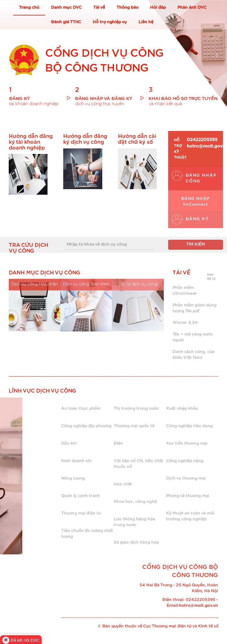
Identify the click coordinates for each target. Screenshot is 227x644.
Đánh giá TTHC (66, 22)
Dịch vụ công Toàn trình (86, 284)
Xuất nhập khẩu (182, 409)
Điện (118, 443)
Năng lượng (73, 478)
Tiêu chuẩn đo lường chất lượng (87, 534)
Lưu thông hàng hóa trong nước (134, 522)
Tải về (99, 8)
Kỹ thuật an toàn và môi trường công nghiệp (190, 516)
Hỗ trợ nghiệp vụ (110, 22)
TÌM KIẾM (196, 244)
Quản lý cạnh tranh (81, 496)
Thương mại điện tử (81, 513)
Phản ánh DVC (192, 8)
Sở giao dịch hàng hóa (136, 542)
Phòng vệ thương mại (188, 496)
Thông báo (127, 8)
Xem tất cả (211, 277)
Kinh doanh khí (76, 461)
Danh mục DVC (66, 8)
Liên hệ (146, 22)
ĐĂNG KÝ (197, 219)
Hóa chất (123, 484)
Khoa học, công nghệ (135, 502)
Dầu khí (69, 443)
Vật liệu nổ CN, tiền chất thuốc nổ (138, 464)
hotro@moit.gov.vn (198, 606)
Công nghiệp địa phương (86, 426)
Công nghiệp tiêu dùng (189, 426)
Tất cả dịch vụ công (138, 284)
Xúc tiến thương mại (187, 443)
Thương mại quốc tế (134, 426)
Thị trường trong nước (136, 409)
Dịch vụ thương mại (186, 478)
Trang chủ (29, 8)
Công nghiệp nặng (185, 461)
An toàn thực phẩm (81, 409)
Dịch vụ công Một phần (35, 284)
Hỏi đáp (158, 8)
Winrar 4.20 (185, 323)
